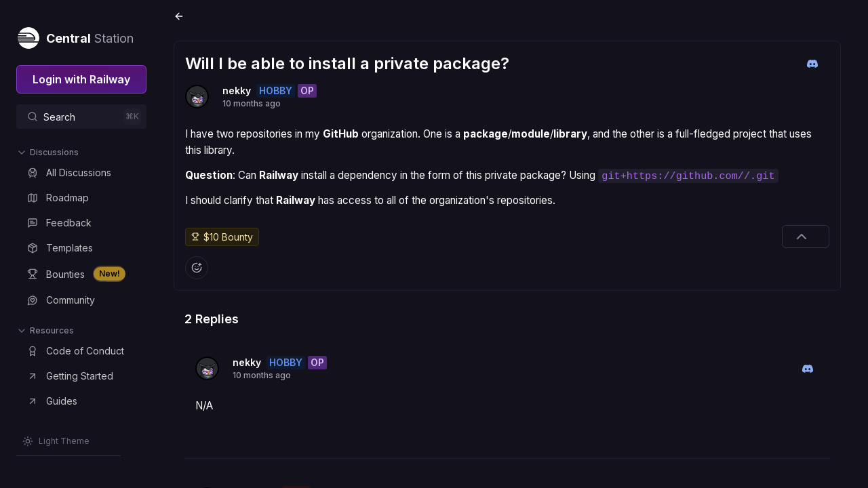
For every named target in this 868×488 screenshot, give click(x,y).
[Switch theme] (56, 441)
